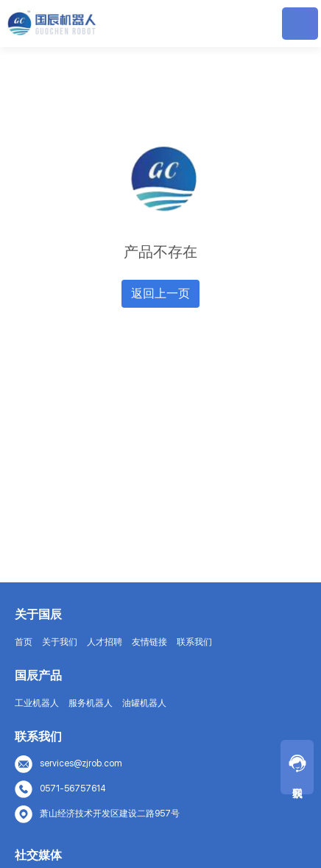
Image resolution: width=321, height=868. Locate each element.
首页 (24, 642)
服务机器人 (91, 703)
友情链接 (149, 642)
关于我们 (60, 642)
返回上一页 (160, 293)
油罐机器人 (144, 703)
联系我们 (194, 642)
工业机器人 (37, 703)
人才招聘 (105, 642)
